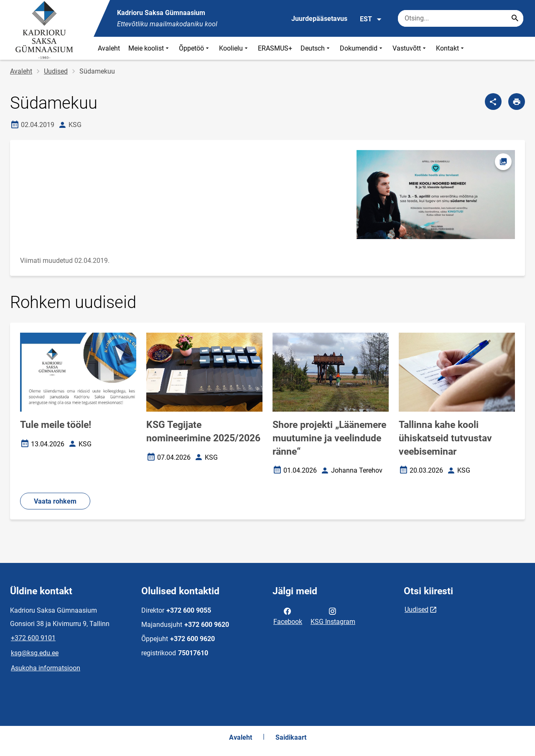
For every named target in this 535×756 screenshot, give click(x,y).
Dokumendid (362, 48)
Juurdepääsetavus (319, 19)
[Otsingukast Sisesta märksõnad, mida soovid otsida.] (461, 18)
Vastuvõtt (410, 48)
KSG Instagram (333, 616)
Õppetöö (195, 48)
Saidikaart (291, 737)
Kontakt (451, 48)
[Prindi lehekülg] (517, 102)
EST (371, 19)
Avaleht (109, 48)
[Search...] (515, 18)
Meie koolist (149, 48)
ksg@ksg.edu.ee (35, 653)
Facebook (288, 616)
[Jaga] (493, 102)
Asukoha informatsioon (46, 668)
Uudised (56, 71)
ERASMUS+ (275, 48)
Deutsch (316, 48)
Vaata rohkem (55, 501)
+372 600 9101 (33, 638)
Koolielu (234, 48)
